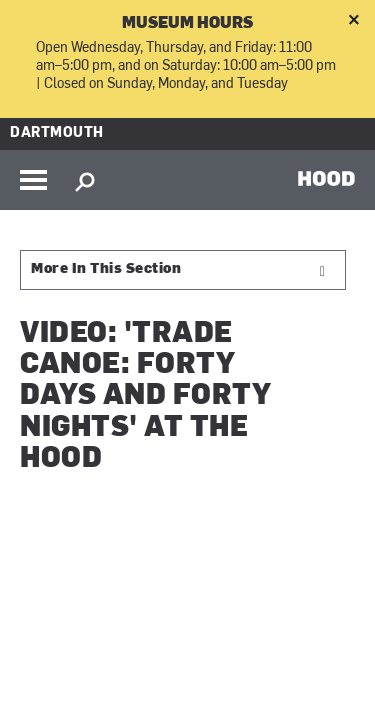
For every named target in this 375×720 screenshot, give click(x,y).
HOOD (326, 178)
